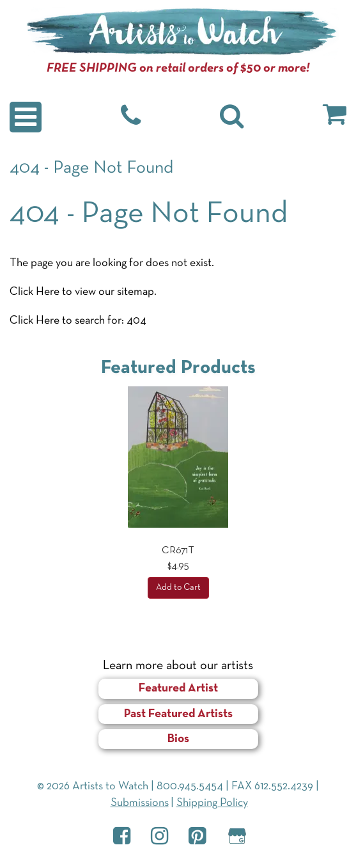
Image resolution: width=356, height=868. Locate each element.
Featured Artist (178, 689)
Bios (178, 739)
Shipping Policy (212, 803)
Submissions (140, 803)
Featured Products (178, 368)
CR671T (178, 551)
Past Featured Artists (178, 714)
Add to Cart (178, 588)
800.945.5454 (190, 786)
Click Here (35, 292)
